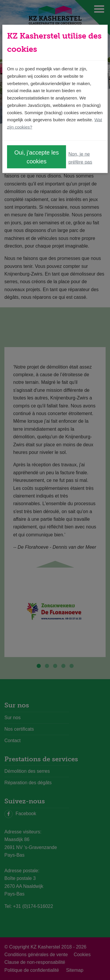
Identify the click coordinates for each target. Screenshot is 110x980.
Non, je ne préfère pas (80, 158)
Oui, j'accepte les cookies (37, 157)
